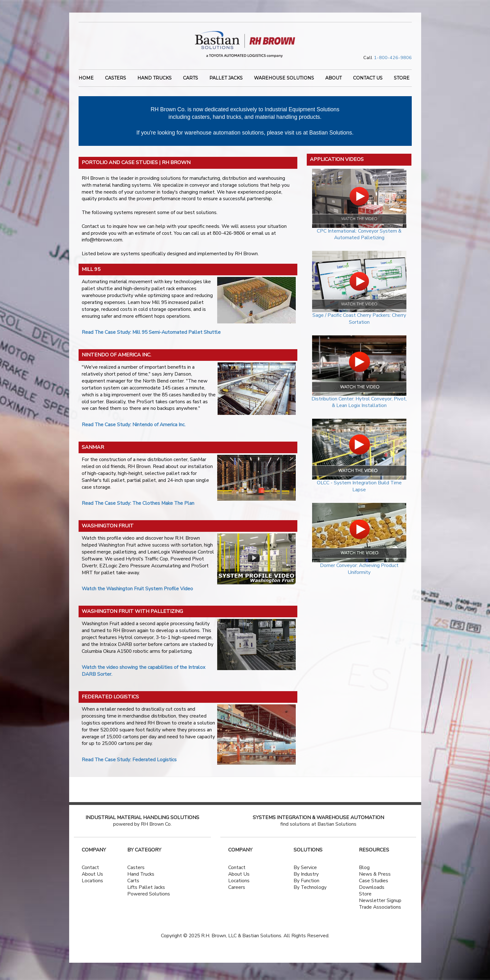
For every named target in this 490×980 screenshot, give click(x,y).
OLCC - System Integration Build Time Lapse (359, 486)
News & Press (375, 874)
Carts (190, 78)
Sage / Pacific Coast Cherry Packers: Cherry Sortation (359, 319)
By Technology (310, 887)
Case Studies (374, 881)
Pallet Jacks (226, 78)
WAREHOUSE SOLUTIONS (284, 78)
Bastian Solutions (331, 133)
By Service (305, 867)
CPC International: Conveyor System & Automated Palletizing (359, 234)
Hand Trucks (154, 78)
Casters (116, 78)
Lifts (132, 887)
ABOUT (333, 78)
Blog (364, 867)
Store (365, 894)
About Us (92, 874)
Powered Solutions (149, 894)
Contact (90, 867)
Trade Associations (380, 907)
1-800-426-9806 (393, 58)
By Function (306, 881)
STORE (402, 78)
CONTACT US (368, 78)
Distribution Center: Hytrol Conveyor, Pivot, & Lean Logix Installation (359, 402)
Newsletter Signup (380, 900)
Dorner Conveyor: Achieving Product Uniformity (359, 569)
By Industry (306, 874)
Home (86, 78)
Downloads (372, 887)
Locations (92, 881)
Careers (237, 887)
